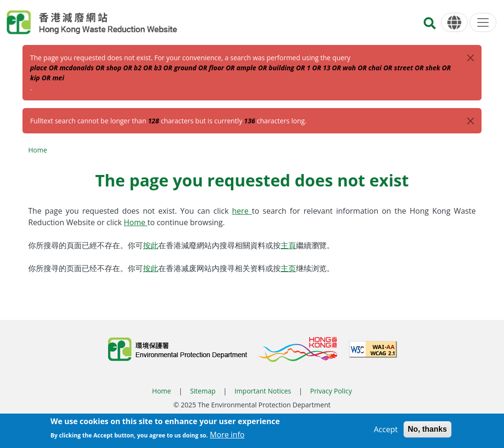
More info (227, 438)
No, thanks (427, 432)
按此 (151, 245)
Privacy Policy (331, 391)
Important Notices (263, 391)
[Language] (454, 23)
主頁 (288, 245)
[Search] (430, 26)
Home (38, 150)
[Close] (471, 58)
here (242, 211)
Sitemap (203, 391)
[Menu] (483, 22)
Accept (386, 432)
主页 (288, 268)
